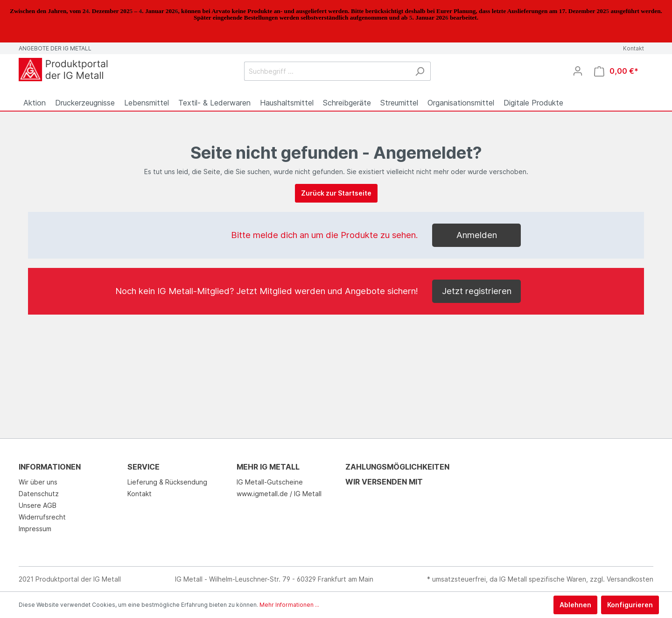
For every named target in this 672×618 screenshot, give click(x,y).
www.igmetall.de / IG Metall (279, 494)
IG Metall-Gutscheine (270, 482)
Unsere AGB (38, 505)
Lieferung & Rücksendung (167, 482)
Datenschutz (39, 494)
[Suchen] (420, 71)
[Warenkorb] (616, 71)
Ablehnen (575, 605)
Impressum (35, 529)
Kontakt (633, 48)
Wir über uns (38, 482)
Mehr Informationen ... (289, 605)
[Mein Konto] (578, 71)
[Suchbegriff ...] (327, 71)
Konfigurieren (630, 605)
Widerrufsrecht (42, 517)
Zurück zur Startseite (336, 193)
